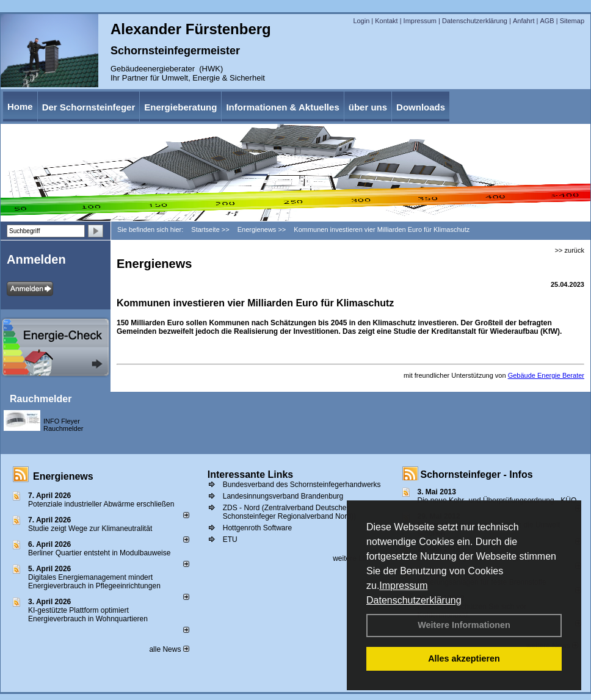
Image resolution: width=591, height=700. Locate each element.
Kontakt (386, 21)
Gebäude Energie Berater (546, 375)
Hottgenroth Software (257, 528)
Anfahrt (524, 21)
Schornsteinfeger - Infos (477, 474)
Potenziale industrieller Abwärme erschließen (101, 504)
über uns (368, 107)
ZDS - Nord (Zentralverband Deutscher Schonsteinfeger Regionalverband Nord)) (289, 512)
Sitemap (572, 21)
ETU (230, 539)
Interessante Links (251, 474)
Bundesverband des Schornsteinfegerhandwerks (302, 485)
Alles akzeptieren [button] (464, 659)
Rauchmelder (41, 399)
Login (361, 21)
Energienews (63, 476)
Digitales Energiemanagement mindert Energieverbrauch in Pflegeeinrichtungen (94, 582)
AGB (547, 21)
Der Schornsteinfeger (89, 107)
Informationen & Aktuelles (282, 107)
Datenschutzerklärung (414, 600)
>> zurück (570, 250)
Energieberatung (180, 107)
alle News (169, 649)
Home (20, 106)
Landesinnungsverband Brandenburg (283, 496)
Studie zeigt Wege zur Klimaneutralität (90, 529)
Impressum (403, 586)
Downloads (421, 107)
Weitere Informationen (464, 625)
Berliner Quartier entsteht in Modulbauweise (99, 553)
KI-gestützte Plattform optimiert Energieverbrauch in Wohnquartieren (88, 615)
